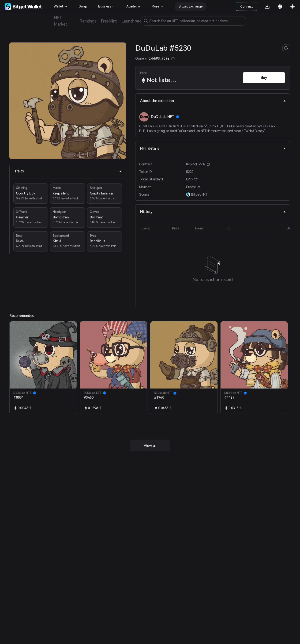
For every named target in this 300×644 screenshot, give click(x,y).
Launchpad (131, 21)
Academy (133, 6)
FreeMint (109, 21)
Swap (83, 6)
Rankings (88, 21)
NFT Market (60, 21)
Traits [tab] (68, 171)
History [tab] (213, 212)
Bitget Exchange (191, 6)
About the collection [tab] (213, 101)
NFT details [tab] (213, 148)
